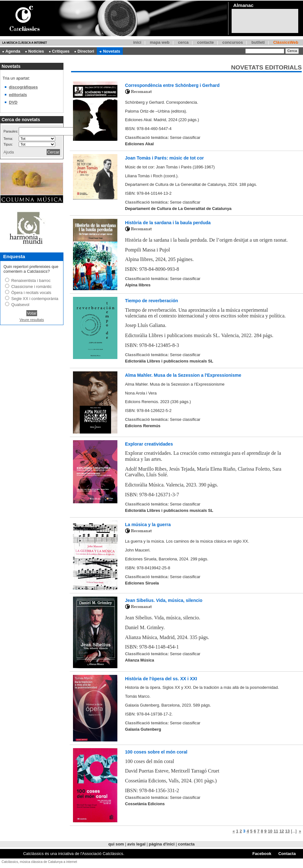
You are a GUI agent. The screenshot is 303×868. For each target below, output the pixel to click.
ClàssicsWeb (286, 42)
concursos (233, 42)
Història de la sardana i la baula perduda (168, 223)
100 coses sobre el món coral (156, 752)
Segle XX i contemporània (35, 299)
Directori (84, 51)
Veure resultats (32, 320)
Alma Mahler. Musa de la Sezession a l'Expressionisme (183, 375)
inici (137, 42)
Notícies (35, 51)
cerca (183, 42)
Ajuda (9, 152)
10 (270, 831)
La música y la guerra (148, 525)
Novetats (110, 51)
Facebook (262, 854)
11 (276, 831)
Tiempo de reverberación (151, 301)
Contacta (287, 854)
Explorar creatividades (149, 444)
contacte (205, 42)
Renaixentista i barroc (31, 281)
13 (287, 831)
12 (282, 831)
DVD (13, 102)
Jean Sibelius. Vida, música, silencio (164, 600)
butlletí (258, 42)
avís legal (136, 844)
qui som (116, 844)
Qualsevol (20, 305)
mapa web (160, 42)
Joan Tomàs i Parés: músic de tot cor (165, 158)
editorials (18, 95)
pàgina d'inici (162, 844)
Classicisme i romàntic (32, 287)
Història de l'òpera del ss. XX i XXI (161, 679)
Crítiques (59, 51)
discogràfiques (23, 87)
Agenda (11, 51)
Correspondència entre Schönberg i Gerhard (172, 85)
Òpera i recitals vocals (31, 293)
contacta (186, 844)
